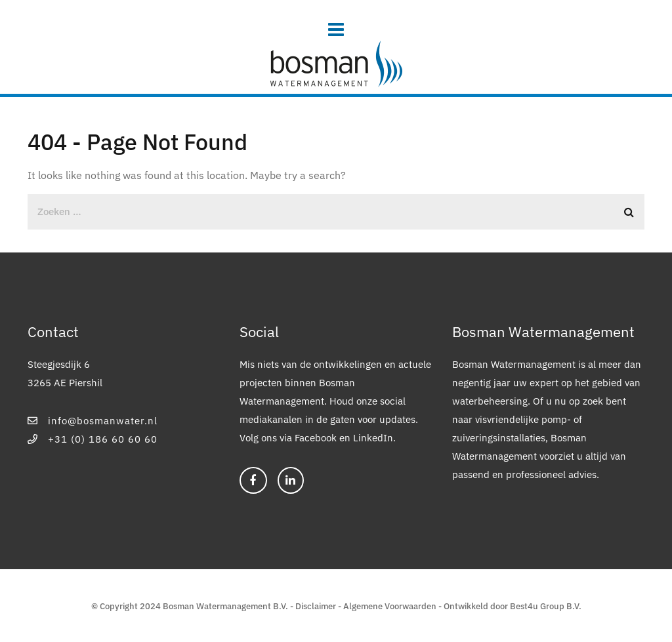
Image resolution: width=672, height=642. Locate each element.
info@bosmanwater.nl (93, 421)
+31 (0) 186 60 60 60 (93, 439)
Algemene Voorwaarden (390, 606)
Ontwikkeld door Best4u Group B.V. (513, 606)
